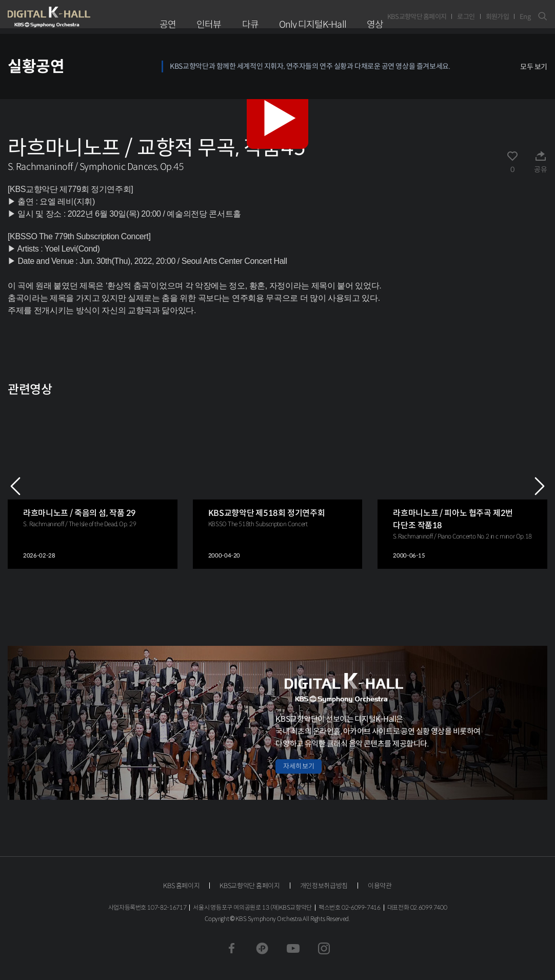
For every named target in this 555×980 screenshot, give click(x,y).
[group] (93, 486)
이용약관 (380, 886)
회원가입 (497, 17)
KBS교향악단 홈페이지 (417, 17)
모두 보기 (534, 67)
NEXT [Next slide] (540, 486)
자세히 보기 (299, 766)
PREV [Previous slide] (15, 486)
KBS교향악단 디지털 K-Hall (73, 17)
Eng (525, 17)
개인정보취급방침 (324, 886)
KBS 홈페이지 (181, 886)
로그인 (466, 17)
